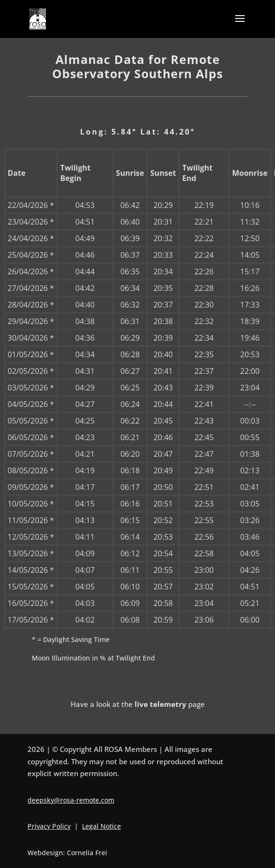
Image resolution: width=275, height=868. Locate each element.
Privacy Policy (49, 826)
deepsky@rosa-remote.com (71, 800)
